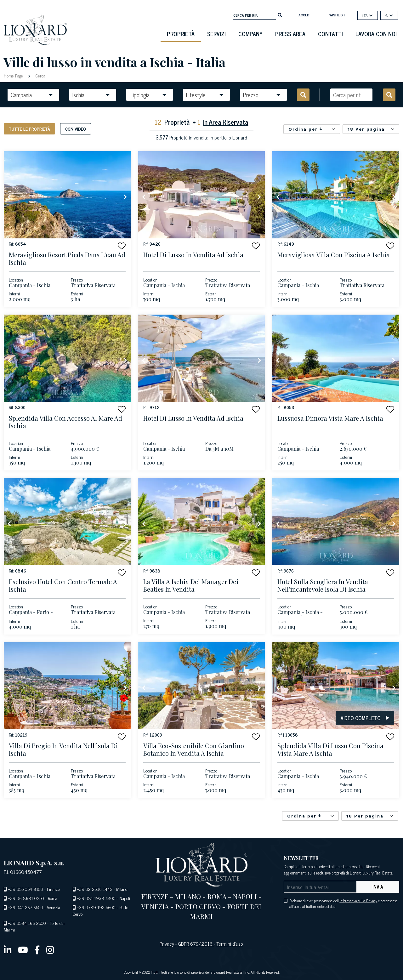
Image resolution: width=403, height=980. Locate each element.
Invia (378, 887)
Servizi (216, 34)
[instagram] (50, 949)
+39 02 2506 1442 (95, 889)
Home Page (14, 75)
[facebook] (37, 949)
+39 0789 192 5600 (96, 907)
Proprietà (181, 34)
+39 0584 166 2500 (27, 923)
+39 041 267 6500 (26, 907)
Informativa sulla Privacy (358, 901)
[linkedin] (8, 949)
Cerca (40, 75)
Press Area (290, 34)
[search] (280, 14)
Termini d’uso (230, 943)
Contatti (330, 34)
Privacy (167, 943)
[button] (122, 246)
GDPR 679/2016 (196, 943)
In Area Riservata (226, 122)
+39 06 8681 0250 (26, 898)
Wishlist (337, 15)
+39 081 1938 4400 (96, 898)
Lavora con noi (376, 34)
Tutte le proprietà (29, 129)
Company (250, 34)
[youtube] (23, 949)
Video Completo (365, 718)
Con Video (76, 129)
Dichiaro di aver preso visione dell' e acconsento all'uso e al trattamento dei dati (343, 903)
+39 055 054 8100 (26, 889)
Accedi (304, 15)
